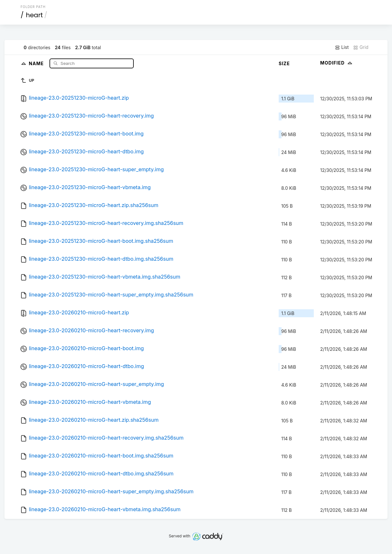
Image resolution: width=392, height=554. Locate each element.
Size (284, 63)
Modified (337, 63)
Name (37, 63)
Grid (361, 47)
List (342, 47)
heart (34, 15)
